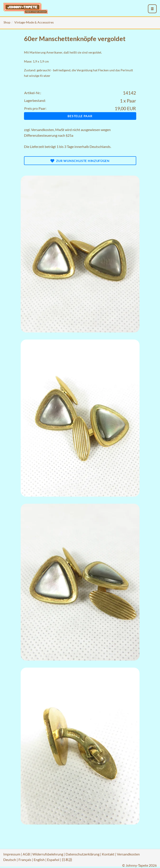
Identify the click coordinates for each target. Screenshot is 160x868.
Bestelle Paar (80, 116)
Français (25, 860)
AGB (26, 854)
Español (53, 860)
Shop (7, 22)
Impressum (12, 854)
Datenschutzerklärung (83, 854)
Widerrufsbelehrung (48, 854)
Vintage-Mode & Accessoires (34, 22)
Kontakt (108, 854)
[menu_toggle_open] (152, 9)
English (39, 860)
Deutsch (10, 860)
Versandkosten (42, 130)
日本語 (67, 860)
